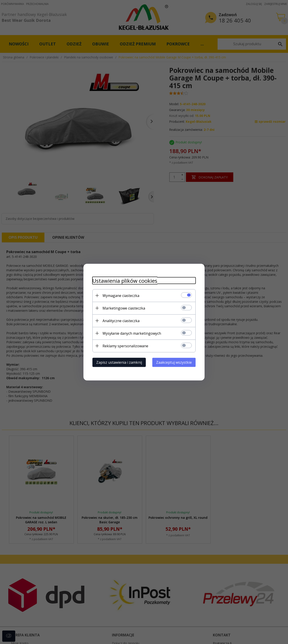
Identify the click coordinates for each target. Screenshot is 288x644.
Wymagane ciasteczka (121, 295)
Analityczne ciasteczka (121, 321)
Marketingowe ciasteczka (124, 308)
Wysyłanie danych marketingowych (132, 333)
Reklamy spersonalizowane (125, 346)
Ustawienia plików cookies (125, 280)
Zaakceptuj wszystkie (174, 362)
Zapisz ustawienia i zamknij (119, 362)
